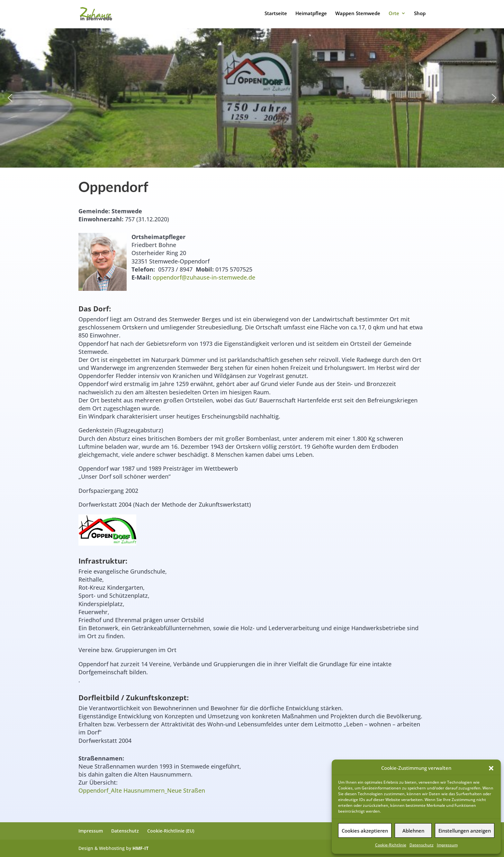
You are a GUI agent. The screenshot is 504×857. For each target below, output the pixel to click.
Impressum (447, 845)
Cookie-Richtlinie (391, 845)
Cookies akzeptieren (365, 831)
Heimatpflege (311, 14)
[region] (252, 98)
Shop (420, 14)
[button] (491, 768)
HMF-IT (140, 848)
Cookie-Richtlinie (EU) (171, 831)
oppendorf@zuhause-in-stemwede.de (204, 277)
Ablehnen (413, 831)
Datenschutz (422, 845)
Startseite (276, 14)
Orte (394, 14)
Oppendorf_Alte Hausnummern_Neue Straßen (142, 790)
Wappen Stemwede (358, 14)
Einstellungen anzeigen (465, 831)
